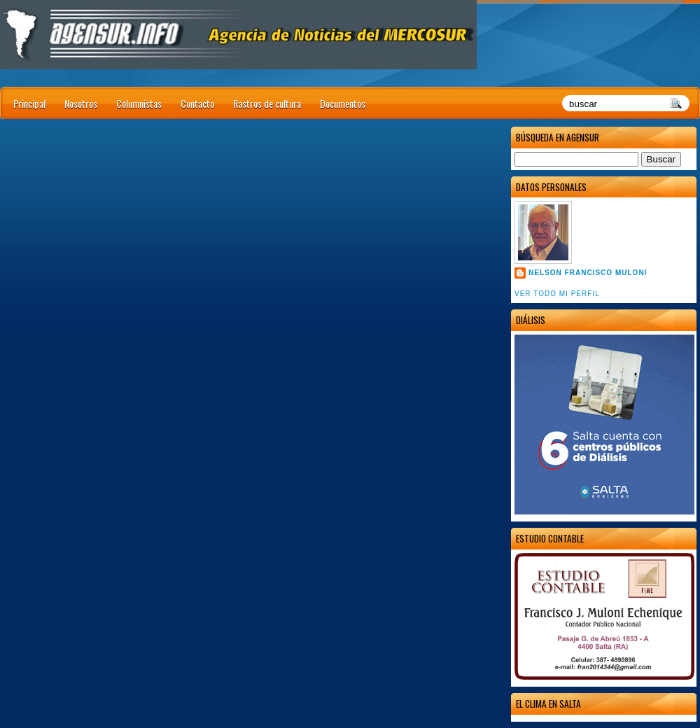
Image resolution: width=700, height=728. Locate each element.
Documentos (343, 103)
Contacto (197, 103)
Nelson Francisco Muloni (588, 273)
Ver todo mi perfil (557, 294)
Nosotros (81, 103)
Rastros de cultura (267, 103)
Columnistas (139, 103)
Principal (29, 103)
